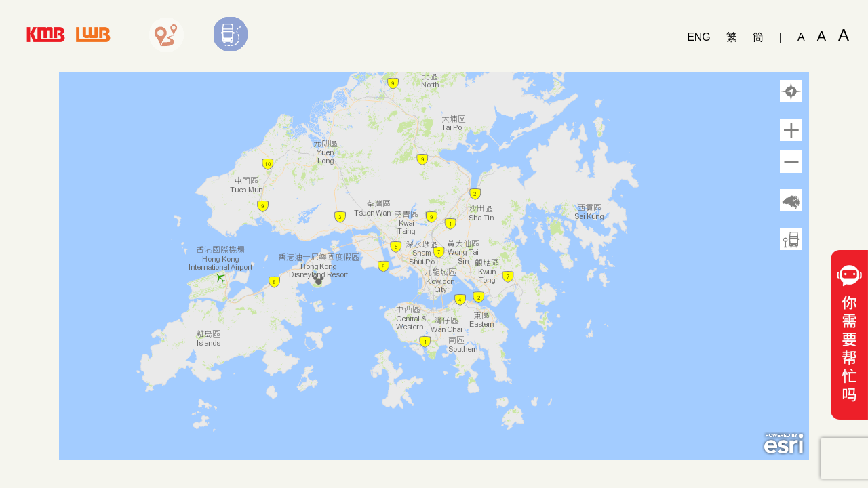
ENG (699, 37)
